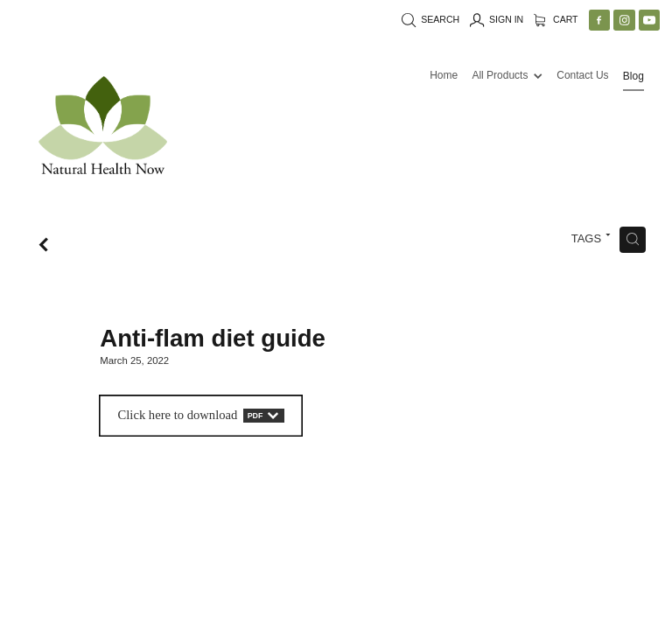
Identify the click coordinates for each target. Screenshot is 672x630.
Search (430, 19)
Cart (556, 19)
